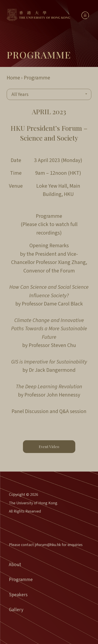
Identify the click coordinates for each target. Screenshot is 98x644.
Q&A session (73, 411)
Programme (21, 580)
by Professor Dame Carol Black (49, 295)
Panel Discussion (30, 411)
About (15, 565)
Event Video (49, 447)
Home (13, 78)
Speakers (18, 595)
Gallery (16, 610)
